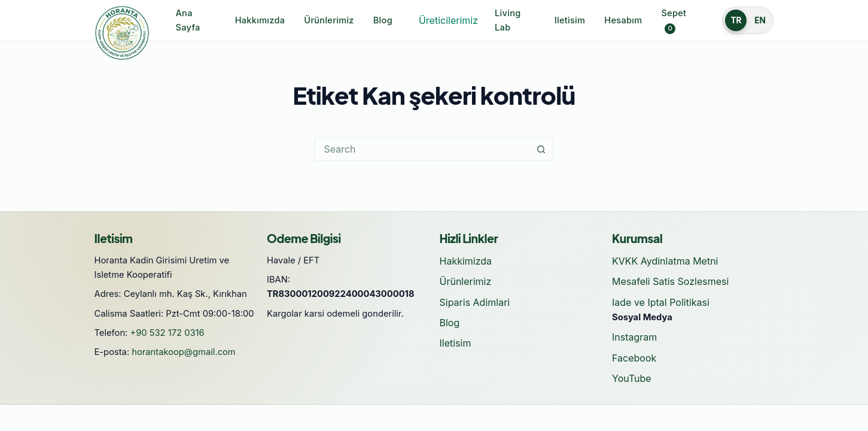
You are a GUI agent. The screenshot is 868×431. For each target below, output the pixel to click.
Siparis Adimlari (475, 302)
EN (760, 20)
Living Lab (508, 20)
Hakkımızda (260, 20)
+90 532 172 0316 (167, 333)
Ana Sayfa (188, 20)
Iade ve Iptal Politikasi (661, 302)
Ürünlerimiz (329, 20)
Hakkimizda (466, 261)
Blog (383, 20)
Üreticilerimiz (448, 20)
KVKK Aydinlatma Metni (665, 261)
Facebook (634, 358)
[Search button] (541, 149)
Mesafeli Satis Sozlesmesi (670, 281)
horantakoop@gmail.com (184, 352)
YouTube (632, 378)
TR (736, 20)
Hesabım (623, 20)
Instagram (634, 337)
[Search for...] (422, 149)
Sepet (674, 21)
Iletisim (570, 20)
